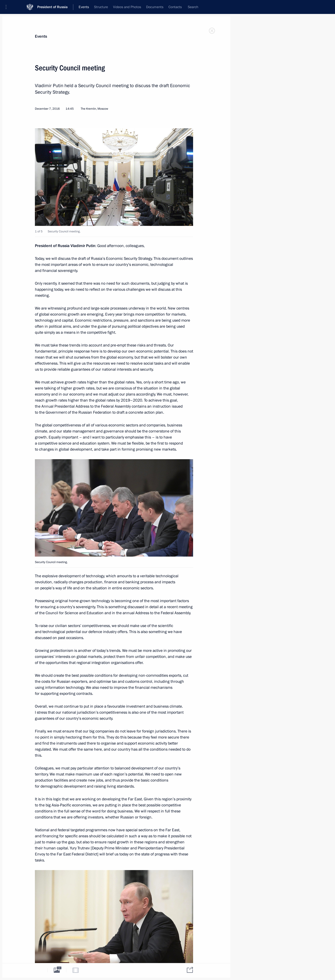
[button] (8, 7)
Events (41, 36)
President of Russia (52, 7)
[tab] (38, 970)
